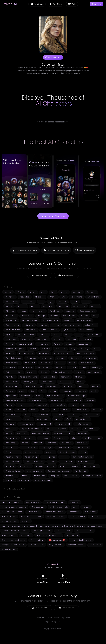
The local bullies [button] (64, 531)
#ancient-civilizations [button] (63, 433)
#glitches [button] (75, 429)
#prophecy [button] (10, 367)
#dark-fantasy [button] (86, 330)
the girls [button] (86, 507)
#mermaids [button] (69, 386)
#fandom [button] (61, 358)
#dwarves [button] (21, 410)
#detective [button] (44, 335)
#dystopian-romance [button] (34, 462)
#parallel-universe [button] (50, 330)
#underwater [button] (28, 438)
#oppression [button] (11, 447)
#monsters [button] (26, 396)
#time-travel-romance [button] (69, 466)
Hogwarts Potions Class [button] (55, 502)
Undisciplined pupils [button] (59, 507)
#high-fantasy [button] (94, 335)
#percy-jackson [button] (12, 325)
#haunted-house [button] (25, 405)
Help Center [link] (65, 618)
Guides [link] (50, 618)
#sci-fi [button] (75, 302)
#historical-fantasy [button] (13, 471)
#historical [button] (40, 297)
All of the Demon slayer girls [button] (49, 535)
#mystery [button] (22, 306)
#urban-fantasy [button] (38, 311)
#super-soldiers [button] (26, 424)
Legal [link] (47, 622)
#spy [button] (73, 349)
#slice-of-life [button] (91, 325)
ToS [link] (59, 622)
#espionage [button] (46, 447)
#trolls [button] (45, 410)
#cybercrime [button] (40, 476)
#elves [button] (8, 410)
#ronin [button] (22, 391)
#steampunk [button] (11, 316)
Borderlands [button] (74, 512)
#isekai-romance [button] (13, 386)
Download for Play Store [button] (56, 250)
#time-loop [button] (74, 415)
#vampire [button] (62, 302)
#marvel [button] (84, 316)
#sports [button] (79, 335)
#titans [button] (39, 396)
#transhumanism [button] (85, 462)
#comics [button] (54, 316)
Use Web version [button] (84, 250)
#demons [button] (72, 339)
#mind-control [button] (63, 447)
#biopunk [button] (55, 476)
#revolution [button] (82, 443)
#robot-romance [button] (91, 466)
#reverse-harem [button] (12, 419)
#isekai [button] (80, 382)
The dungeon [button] (72, 535)
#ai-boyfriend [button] (94, 297)
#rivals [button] (72, 363)
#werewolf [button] (42, 405)
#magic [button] (23, 311)
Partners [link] (57, 618)
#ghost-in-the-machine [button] (32, 429)
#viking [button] (95, 386)
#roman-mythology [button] (76, 396)
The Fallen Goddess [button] (85, 531)
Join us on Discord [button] (66, 275)
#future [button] (9, 433)
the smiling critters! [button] (76, 545)
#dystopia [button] (70, 311)
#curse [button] (25, 443)
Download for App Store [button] (25, 250)
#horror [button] (53, 297)
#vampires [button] (27, 339)
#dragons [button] (10, 311)
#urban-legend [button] (71, 476)
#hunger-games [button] (84, 320)
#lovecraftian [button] (56, 400)
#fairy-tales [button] (86, 339)
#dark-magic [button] (11, 443)
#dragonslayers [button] (81, 410)
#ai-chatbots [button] (29, 302)
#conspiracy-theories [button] (92, 476)
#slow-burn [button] (44, 353)
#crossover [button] (75, 358)
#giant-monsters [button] (13, 457)
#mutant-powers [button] (82, 424)
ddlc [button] (75, 507)
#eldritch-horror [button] (74, 400)
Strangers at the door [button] (56, 516)
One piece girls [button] (38, 507)
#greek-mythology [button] (55, 396)
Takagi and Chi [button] (37, 540)
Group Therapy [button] (33, 502)
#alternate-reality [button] (91, 415)
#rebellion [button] (52, 443)
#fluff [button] (68, 419)
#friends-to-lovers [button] (13, 358)
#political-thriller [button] (29, 447)
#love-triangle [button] (43, 419)
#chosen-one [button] (26, 367)
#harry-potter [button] (11, 320)
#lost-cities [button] (83, 433)
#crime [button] (57, 335)
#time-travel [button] (31, 330)
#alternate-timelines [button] (40, 433)
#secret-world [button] (11, 438)
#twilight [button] (68, 320)
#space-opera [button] (84, 344)
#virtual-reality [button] (65, 382)
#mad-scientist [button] (45, 424)
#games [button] (64, 292)
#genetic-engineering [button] (45, 466)
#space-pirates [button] (49, 457)
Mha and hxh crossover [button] (31, 516)
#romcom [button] (65, 377)
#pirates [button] (44, 372)
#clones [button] (33, 349)
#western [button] (31, 372)
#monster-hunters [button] (33, 452)
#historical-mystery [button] (43, 480)
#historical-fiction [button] (13, 330)
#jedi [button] (33, 391)
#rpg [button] (53, 292)
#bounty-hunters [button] (13, 462)
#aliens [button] (57, 344)
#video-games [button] (30, 382)
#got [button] (51, 302)
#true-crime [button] (24, 480)
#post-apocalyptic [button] (87, 311)
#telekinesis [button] (60, 349)
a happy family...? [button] (78, 516)
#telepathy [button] (10, 466)
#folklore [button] (9, 344)
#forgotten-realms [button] (34, 471)
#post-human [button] (67, 462)
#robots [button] (69, 344)
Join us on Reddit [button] (40, 275)
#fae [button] (55, 410)
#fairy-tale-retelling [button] (14, 372)
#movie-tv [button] (91, 292)
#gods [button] (94, 391)
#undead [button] (97, 410)
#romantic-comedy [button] (26, 335)
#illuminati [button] (59, 415)
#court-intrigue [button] (87, 363)
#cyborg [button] (64, 457)
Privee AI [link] (10, 4)
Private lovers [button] (95, 545)
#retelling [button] (96, 367)
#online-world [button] (48, 382)
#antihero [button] (60, 367)
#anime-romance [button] (72, 325)
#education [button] (25, 297)
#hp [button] (64, 297)
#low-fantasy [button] (11, 339)
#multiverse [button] (91, 358)
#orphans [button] (10, 424)
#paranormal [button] (43, 344)
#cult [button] (27, 415)
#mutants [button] (46, 349)
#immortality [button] (25, 466)
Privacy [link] (53, 622)
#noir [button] (96, 349)
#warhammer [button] (81, 471)
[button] (43, 579)
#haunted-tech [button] (91, 429)
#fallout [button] (25, 476)
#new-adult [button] (30, 363)
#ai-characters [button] (12, 302)
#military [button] (84, 349)
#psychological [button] (25, 344)
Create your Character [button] (53, 216)
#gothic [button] (9, 335)
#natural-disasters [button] (67, 452)
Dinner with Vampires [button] (54, 512)
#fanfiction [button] (63, 306)
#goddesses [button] (11, 396)
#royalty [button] (79, 372)
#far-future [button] (22, 433)
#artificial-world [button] (63, 424)
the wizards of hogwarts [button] (81, 540)
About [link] (39, 618)
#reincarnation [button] (44, 367)
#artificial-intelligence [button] (15, 349)
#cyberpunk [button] (27, 316)
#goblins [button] (86, 405)
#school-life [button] (46, 363)
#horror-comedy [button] (13, 452)
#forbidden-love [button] (26, 353)
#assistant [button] (77, 292)
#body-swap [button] (11, 429)
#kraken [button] (76, 438)
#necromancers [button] (12, 415)
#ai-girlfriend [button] (76, 297)
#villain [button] (73, 367)
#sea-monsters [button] (60, 438)
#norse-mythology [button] (37, 400)
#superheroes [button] (69, 316)
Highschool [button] (26, 535)
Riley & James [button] (33, 512)
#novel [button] (33, 292)
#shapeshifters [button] (59, 405)
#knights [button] (83, 386)
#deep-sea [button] (44, 438)
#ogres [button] (34, 410)
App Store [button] (37, 4)
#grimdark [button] (10, 377)
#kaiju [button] (83, 452)
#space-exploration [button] (34, 386)
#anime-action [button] (12, 382)
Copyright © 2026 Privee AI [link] (53, 629)
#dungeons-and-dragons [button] (58, 471)
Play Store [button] (56, 4)
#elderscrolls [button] (11, 476)
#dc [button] (95, 316)
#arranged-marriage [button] (63, 353)
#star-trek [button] (43, 325)
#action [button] (86, 302)
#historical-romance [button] (62, 372)
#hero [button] (84, 367)
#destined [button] (38, 443)
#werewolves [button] (42, 339)
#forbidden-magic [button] (93, 438)
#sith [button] (43, 391)
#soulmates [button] (31, 358)
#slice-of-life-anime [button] (28, 377)
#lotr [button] (41, 302)
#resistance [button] (67, 443)
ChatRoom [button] (75, 502)
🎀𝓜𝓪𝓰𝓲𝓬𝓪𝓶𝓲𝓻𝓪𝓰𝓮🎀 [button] (57, 540)
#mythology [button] (55, 311)
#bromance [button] (47, 358)
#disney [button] (56, 325)
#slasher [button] (90, 400)
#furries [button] (74, 405)
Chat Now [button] (97, 4)
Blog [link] (44, 618)
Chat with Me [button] (53, 57)
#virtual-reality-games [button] (56, 429)
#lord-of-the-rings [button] (51, 320)
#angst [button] (57, 419)
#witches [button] (95, 306)
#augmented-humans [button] (82, 457)
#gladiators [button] (81, 391)
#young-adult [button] (69, 330)
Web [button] (72, 4)
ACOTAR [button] (26, 521)
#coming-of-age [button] (13, 363)
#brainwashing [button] (81, 447)
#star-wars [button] (29, 325)
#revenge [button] (10, 353)
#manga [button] (41, 316)
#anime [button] (8, 292)
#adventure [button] (48, 306)
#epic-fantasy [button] (94, 372)
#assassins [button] (66, 391)
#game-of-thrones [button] (30, 320)
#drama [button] (9, 306)
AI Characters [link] (54, 103)
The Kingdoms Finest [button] (42, 531)
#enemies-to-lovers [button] (85, 353)
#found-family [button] (82, 419)
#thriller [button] (34, 306)
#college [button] (60, 363)
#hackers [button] (10, 480)
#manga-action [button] (49, 377)
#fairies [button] (65, 410)
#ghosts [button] (9, 405)
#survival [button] (50, 452)
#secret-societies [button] (42, 415)
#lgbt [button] (43, 292)
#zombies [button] (58, 339)
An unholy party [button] (37, 545)
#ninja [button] (53, 391)
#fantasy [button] (20, 292)
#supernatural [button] (79, 306)
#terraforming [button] (31, 457)
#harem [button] (28, 419)
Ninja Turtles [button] (90, 512)
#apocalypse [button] (53, 386)
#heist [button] (68, 335)
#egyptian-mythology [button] (15, 400)
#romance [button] (10, 297)
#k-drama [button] (79, 377)
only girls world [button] (56, 545)
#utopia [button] (52, 462)
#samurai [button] (10, 391)
